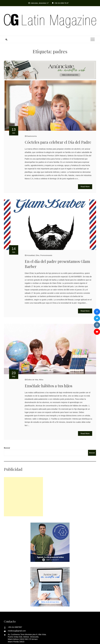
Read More (85, 187)
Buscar (7, 448)
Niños (41, 380)
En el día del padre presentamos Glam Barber (57, 264)
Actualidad (31, 255)
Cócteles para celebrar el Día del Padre (58, 142)
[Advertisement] (23, 497)
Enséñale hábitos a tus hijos (49, 386)
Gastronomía (32, 136)
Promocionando (46, 255)
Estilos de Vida (32, 380)
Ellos (37, 255)
